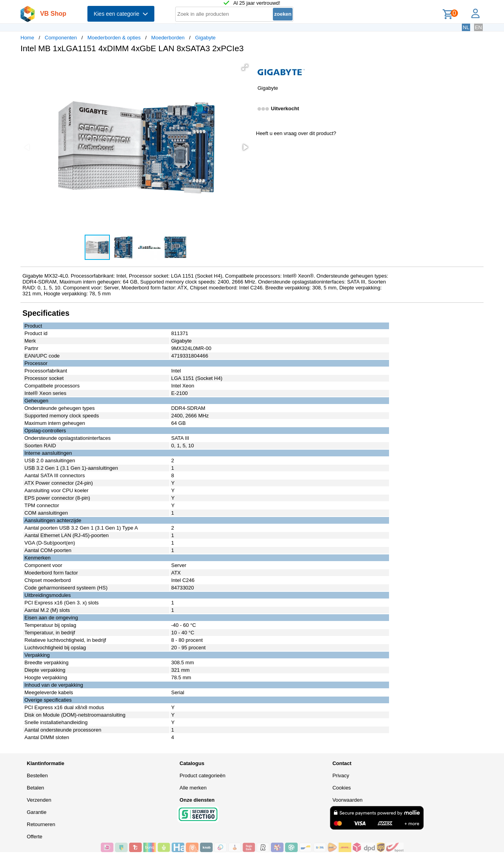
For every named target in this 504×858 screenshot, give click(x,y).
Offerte (35, 837)
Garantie (37, 812)
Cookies (342, 788)
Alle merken (193, 788)
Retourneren (41, 824)
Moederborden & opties (114, 38)
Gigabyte (206, 38)
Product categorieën (202, 776)
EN (478, 27)
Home (27, 38)
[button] (245, 67)
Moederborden (168, 38)
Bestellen (37, 776)
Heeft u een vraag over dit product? (296, 133)
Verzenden (39, 800)
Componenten (61, 38)
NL (466, 27)
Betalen (35, 788)
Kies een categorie (121, 14)
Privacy (341, 776)
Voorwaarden (347, 800)
